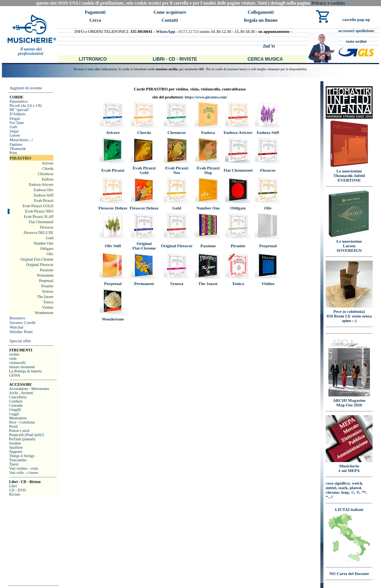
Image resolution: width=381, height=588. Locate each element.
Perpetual (46, 281)
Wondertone (44, 313)
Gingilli (15, 410)
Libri (13, 486)
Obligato (47, 249)
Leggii (14, 414)
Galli (13, 127)
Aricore (47, 163)
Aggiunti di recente (26, 88)
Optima (16, 144)
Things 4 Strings (22, 456)
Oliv (50, 254)
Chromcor (46, 174)
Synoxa (48, 291)
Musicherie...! (21, 140)
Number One (43, 243)
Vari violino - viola (24, 468)
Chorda (48, 168)
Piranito (47, 286)
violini (14, 354)
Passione (47, 270)
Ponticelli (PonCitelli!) (27, 435)
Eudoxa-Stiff (44, 195)
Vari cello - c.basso (24, 473)
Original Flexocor (40, 265)
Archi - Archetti (21, 393)
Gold (50, 238)
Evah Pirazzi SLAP (39, 217)
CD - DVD (18, 490)
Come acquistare (170, 12)
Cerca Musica (265, 59)
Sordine (15, 443)
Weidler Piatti (21, 332)
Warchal (16, 327)
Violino (48, 307)
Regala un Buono (261, 20)
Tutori (14, 464)
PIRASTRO (20, 158)
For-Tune (17, 123)
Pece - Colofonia (22, 422)
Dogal (15, 118)
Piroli (13, 426)
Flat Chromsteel (41, 222)
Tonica (48, 302)
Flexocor (47, 227)
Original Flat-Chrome (37, 259)
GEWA (15, 375)
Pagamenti (95, 12)
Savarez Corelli (23, 322)
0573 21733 (189, 31)
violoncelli (17, 363)
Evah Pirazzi (44, 201)
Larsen (15, 135)
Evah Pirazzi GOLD (38, 206)
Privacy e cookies (328, 3)
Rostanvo (18, 318)
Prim (13, 153)
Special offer (20, 341)
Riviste (14, 494)
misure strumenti (22, 367)
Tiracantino (18, 460)
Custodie (16, 405)
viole (13, 358)
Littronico (93, 59)
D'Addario (18, 114)
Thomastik (18, 149)
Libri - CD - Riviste (175, 59)
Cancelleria (18, 397)
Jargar (14, 131)
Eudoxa (47, 179)
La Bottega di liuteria (25, 371)
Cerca (95, 20)
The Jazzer (45, 297)
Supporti (16, 452)
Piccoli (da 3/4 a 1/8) (26, 106)
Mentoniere (18, 418)
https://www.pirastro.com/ (206, 97)
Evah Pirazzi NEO (39, 211)
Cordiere (16, 401)
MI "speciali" (20, 110)
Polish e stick (19, 431)
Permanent (45, 275)
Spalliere (16, 447)
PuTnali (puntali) (22, 439)
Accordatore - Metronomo (29, 389)
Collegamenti (261, 12)
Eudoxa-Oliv (43, 190)
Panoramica (18, 101)
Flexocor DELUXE (39, 233)
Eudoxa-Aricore (41, 184)
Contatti (170, 20)
